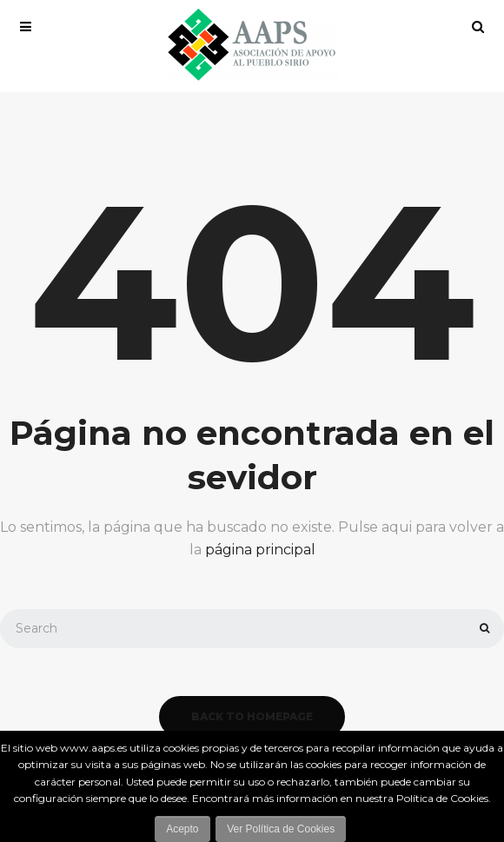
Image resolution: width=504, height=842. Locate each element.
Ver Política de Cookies (281, 829)
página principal (260, 550)
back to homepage (252, 716)
